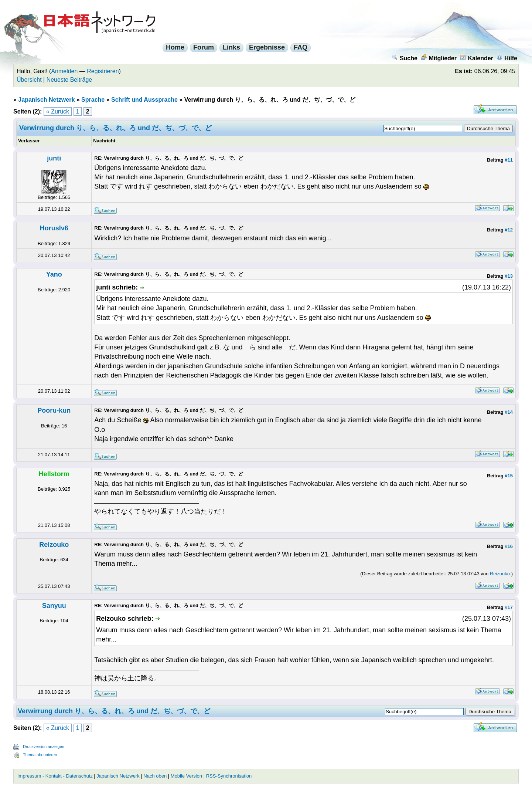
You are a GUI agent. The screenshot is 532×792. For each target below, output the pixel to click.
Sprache (93, 100)
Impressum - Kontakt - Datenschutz (55, 776)
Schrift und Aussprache (144, 100)
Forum (204, 47)
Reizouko (54, 545)
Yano (54, 274)
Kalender (476, 58)
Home (175, 47)
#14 (509, 412)
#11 (509, 160)
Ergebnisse (267, 47)
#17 (509, 607)
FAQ (301, 47)
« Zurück (58, 111)
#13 (509, 276)
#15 (509, 476)
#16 (509, 546)
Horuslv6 (54, 228)
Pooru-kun (54, 410)
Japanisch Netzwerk (46, 100)
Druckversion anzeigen (44, 747)
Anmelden (64, 71)
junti (54, 158)
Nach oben (155, 776)
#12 (509, 230)
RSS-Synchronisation (229, 776)
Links (231, 47)
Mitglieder (439, 58)
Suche (405, 58)
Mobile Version (186, 776)
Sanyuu (54, 606)
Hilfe (507, 58)
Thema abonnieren (40, 755)
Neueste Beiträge (69, 80)
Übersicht (29, 80)
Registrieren (103, 71)
